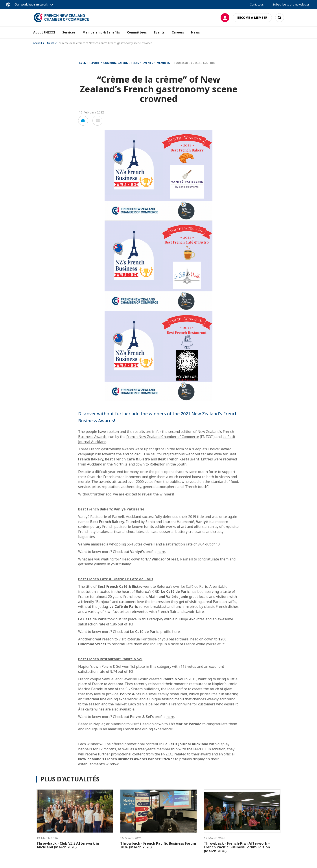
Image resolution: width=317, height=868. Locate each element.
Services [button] (69, 32)
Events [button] (159, 32)
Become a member (252, 18)
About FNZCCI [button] (44, 32)
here (161, 552)
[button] (83, 121)
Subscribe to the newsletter (291, 4)
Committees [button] (137, 32)
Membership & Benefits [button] (101, 32)
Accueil (37, 43)
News (195, 32)
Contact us (257, 4)
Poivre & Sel (111, 666)
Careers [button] (178, 32)
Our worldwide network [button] (31, 4)
